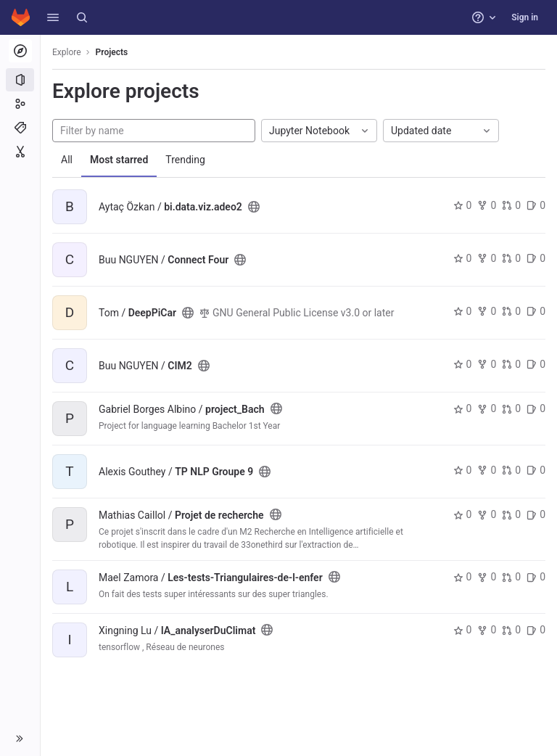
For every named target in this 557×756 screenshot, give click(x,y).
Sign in (525, 17)
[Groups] (20, 104)
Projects (112, 52)
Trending (185, 160)
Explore (67, 52)
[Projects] (20, 80)
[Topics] (20, 128)
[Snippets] (20, 152)
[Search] (82, 17)
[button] (53, 17)
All (67, 160)
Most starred (119, 160)
